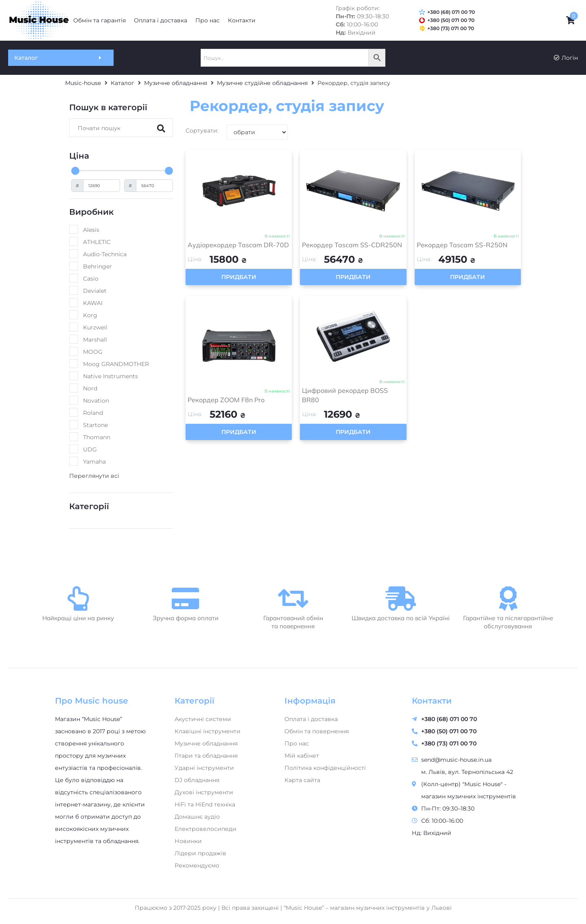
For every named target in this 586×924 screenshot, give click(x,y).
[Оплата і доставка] (161, 20)
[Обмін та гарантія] (99, 20)
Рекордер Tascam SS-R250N (462, 245)
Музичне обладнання (176, 83)
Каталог (122, 83)
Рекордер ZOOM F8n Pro (226, 400)
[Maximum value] (154, 186)
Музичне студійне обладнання (262, 83)
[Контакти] (242, 20)
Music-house (83, 83)
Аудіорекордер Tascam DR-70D (238, 245)
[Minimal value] (122, 171)
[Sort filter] (257, 132)
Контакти (432, 701)
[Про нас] (208, 20)
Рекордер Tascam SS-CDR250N (352, 245)
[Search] (113, 128)
